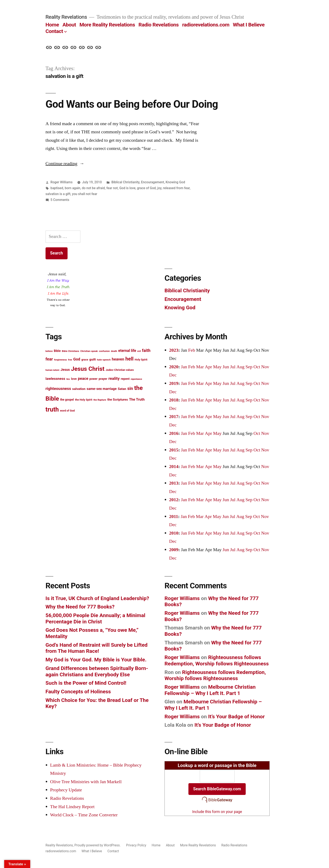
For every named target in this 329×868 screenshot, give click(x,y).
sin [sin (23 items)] (130, 388)
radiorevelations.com (206, 25)
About (69, 25)
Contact (54, 31)
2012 (174, 500)
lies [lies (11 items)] (68, 379)
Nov (265, 367)
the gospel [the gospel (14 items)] (67, 400)
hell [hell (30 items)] (129, 359)
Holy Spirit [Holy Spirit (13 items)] (141, 360)
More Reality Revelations (107, 25)
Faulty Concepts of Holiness (78, 692)
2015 (174, 450)
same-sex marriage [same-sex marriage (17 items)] (102, 389)
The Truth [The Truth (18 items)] (137, 399)
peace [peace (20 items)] (83, 378)
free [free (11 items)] (70, 360)
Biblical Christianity (125, 182)
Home (52, 25)
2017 (174, 417)
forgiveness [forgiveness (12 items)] (60, 360)
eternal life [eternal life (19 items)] (127, 351)
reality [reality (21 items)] (114, 378)
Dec (173, 375)
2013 (174, 483)
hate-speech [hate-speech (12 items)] (104, 360)
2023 (174, 350)
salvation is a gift (58, 194)
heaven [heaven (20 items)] (118, 359)
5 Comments (60, 200)
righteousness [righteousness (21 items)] (58, 389)
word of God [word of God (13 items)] (67, 411)
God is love (127, 188)
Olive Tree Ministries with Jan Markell (86, 782)
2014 (174, 467)
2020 (174, 367)
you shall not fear (85, 194)
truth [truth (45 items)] (52, 409)
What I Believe (249, 25)
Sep (249, 367)
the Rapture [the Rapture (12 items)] (100, 400)
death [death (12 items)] (114, 351)
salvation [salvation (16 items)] (79, 389)
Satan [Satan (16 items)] (122, 389)
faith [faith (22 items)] (146, 351)
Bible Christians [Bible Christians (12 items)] (70, 351)
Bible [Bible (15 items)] (57, 351)
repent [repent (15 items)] (125, 379)
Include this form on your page (217, 812)
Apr (208, 367)
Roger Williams (62, 182)
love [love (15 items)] (74, 379)
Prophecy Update (66, 790)
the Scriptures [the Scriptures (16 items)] (117, 400)
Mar (200, 367)
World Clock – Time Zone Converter (84, 815)
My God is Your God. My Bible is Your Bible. (96, 660)
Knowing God (175, 182)
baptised (57, 188)
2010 (174, 533)
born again (72, 188)
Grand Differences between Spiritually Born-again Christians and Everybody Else (97, 671)
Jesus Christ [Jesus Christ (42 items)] (88, 369)
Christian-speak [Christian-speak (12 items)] (89, 351)
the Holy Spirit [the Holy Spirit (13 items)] (84, 400)
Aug (240, 367)
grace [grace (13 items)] (85, 360)
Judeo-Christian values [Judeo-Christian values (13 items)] (120, 370)
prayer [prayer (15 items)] (103, 379)
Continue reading (65, 164)
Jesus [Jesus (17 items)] (65, 370)
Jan (184, 367)
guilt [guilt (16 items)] (93, 359)
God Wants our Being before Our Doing (132, 104)
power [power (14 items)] (93, 379)
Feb (192, 350)
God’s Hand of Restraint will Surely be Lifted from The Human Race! (97, 648)
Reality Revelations (66, 17)
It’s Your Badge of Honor (236, 717)
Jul (233, 367)
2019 (174, 383)
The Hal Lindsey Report (72, 807)
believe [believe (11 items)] (49, 351)
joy (159, 188)
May (217, 367)
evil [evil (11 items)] (139, 351)
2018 (174, 400)
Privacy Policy (136, 845)
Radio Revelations (159, 25)
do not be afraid (93, 188)
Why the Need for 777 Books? (80, 607)
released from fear (176, 188)
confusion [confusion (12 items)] (104, 351)
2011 (174, 517)
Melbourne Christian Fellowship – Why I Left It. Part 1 (210, 690)
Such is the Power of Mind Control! (86, 683)
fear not (112, 188)
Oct (257, 367)
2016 (174, 433)
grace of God (146, 188)
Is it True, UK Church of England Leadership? (97, 598)
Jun (226, 367)
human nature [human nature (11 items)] (52, 370)
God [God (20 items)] (77, 359)
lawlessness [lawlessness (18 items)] (55, 379)
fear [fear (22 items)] (49, 359)
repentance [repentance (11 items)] (136, 379)
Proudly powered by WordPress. (98, 845)
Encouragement (153, 182)
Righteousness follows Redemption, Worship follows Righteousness (217, 660)
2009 (174, 550)
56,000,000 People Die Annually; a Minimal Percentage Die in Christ (95, 618)
